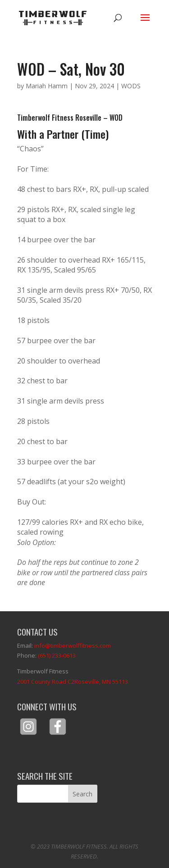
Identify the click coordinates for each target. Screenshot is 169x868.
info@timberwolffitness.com (73, 645)
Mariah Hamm (47, 86)
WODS (131, 86)
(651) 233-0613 (57, 655)
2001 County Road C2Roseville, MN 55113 (73, 682)
